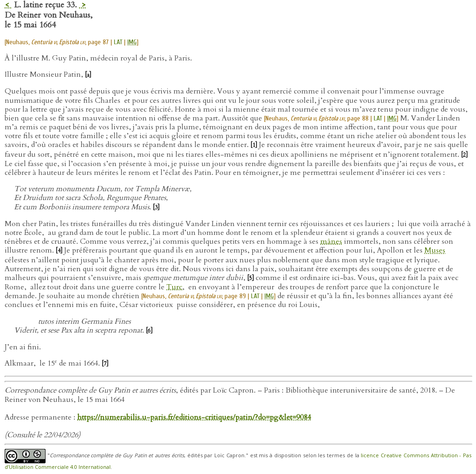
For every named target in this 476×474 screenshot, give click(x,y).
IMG (132, 42)
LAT (118, 42)
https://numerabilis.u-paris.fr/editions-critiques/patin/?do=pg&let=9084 (194, 417)
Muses (435, 250)
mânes (331, 241)
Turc (174, 287)
